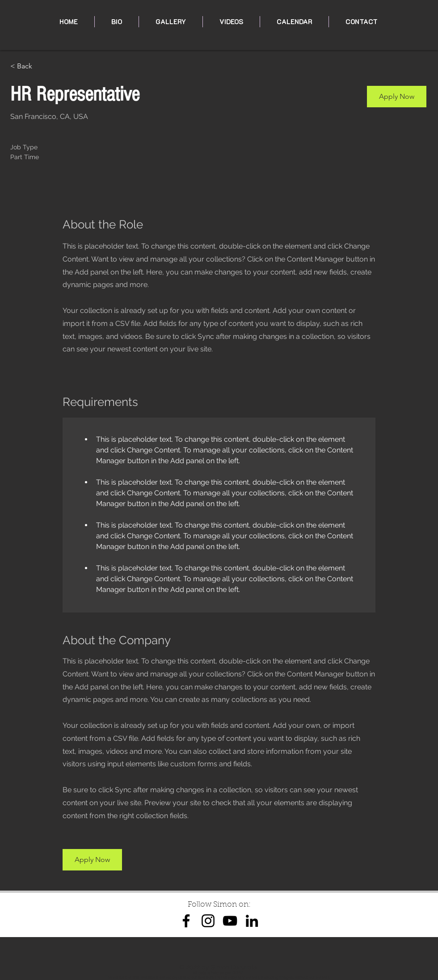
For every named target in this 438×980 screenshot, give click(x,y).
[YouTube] (230, 921)
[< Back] (42, 66)
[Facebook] (186, 921)
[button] (397, 97)
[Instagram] (208, 921)
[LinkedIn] (252, 921)
